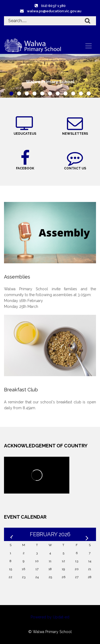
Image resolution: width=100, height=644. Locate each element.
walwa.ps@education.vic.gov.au (54, 11)
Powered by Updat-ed (50, 617)
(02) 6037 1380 (53, 6)
